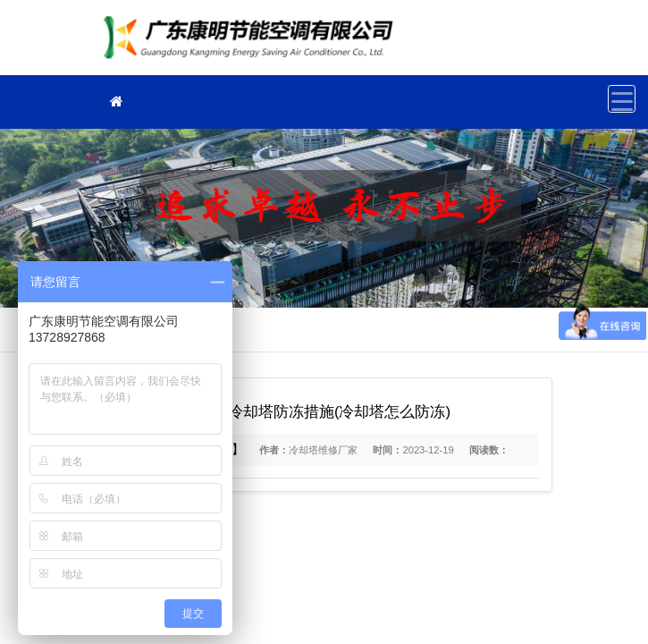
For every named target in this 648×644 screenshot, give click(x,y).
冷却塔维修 (253, 43)
